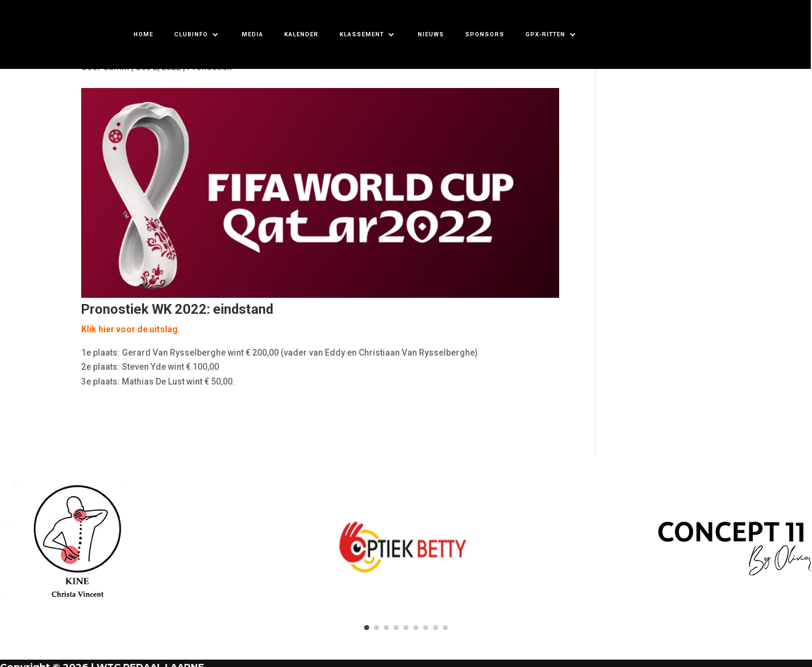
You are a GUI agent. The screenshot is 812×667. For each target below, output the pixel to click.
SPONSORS (485, 34)
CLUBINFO (191, 34)
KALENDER (301, 34)
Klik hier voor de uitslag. (131, 329)
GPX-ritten (545, 34)
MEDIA (253, 34)
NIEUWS (431, 34)
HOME (143, 34)
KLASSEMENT (362, 34)
